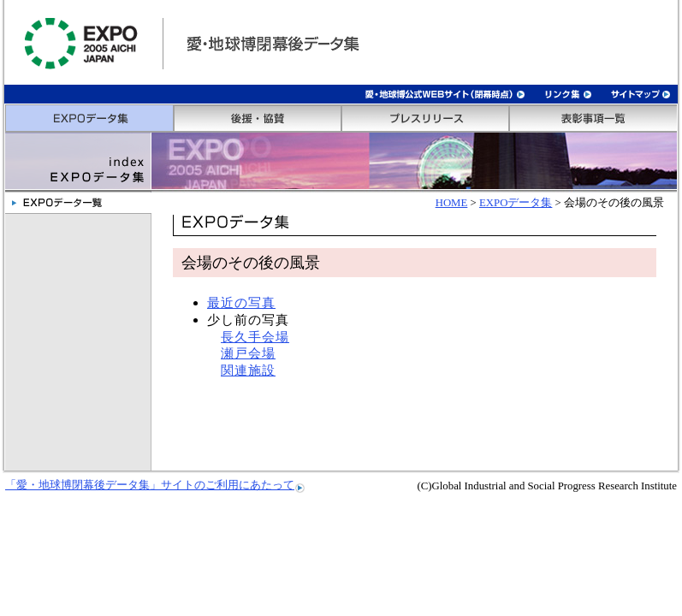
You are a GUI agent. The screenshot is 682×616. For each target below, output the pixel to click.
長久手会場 (255, 337)
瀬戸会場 (248, 353)
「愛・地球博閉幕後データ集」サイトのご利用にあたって (150, 485)
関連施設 (248, 370)
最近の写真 (241, 302)
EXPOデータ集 (516, 203)
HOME (452, 203)
